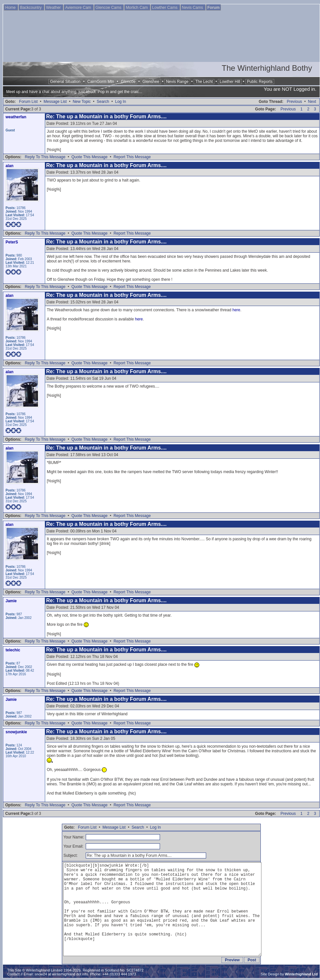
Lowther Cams (165, 8)
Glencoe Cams (109, 8)
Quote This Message (89, 157)
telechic (13, 650)
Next (312, 102)
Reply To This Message (45, 157)
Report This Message (132, 157)
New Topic (82, 102)
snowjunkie (16, 732)
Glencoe (128, 82)
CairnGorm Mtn (101, 82)
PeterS (12, 242)
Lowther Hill (230, 82)
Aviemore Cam (79, 8)
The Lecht (204, 82)
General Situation (65, 82)
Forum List (28, 102)
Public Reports (260, 82)
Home (11, 8)
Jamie (11, 601)
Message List (55, 102)
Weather (54, 8)
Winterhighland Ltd (301, 974)
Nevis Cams (193, 8)
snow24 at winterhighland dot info (61, 974)
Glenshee (151, 82)
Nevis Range (177, 82)
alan (9, 166)
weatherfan (16, 117)
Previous (294, 102)
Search (103, 102)
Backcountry (31, 8)
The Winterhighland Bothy (267, 68)
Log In (121, 102)
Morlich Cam (137, 8)
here (236, 310)
